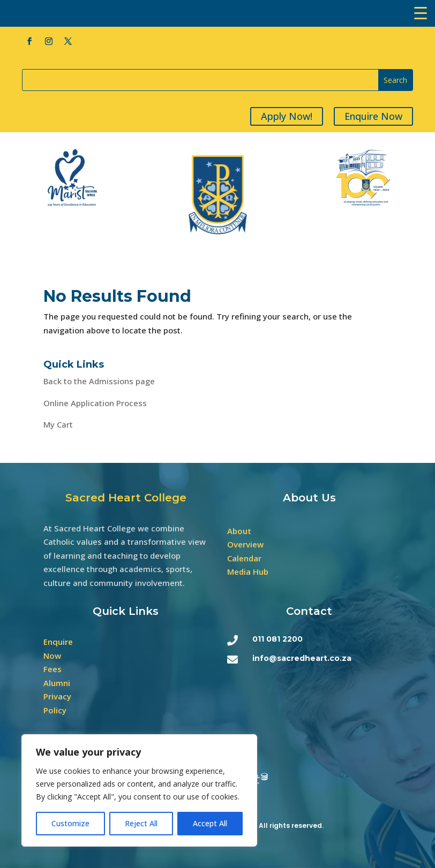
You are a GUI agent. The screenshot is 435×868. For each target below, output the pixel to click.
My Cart (58, 424)
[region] (139, 790)
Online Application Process (95, 403)
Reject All (141, 823)
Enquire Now (375, 116)
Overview (245, 544)
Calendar (244, 558)
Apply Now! (288, 116)
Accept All (210, 823)
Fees (52, 669)
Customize (70, 823)
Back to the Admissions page (99, 381)
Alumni (57, 683)
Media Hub (248, 572)
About (239, 531)
